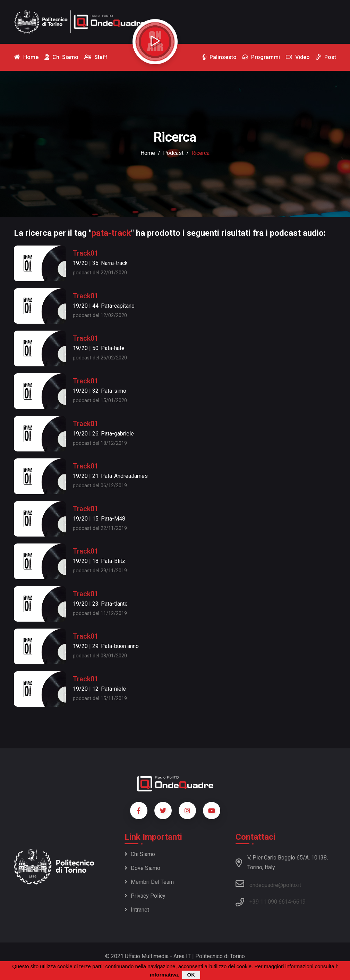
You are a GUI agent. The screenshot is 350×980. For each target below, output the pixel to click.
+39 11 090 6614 (270, 902)
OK (191, 975)
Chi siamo (140, 854)
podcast (173, 153)
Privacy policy (145, 896)
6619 (299, 902)
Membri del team (149, 882)
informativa (164, 975)
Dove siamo (142, 868)
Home (148, 153)
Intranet (137, 910)
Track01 (86, 253)
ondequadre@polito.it (268, 884)
